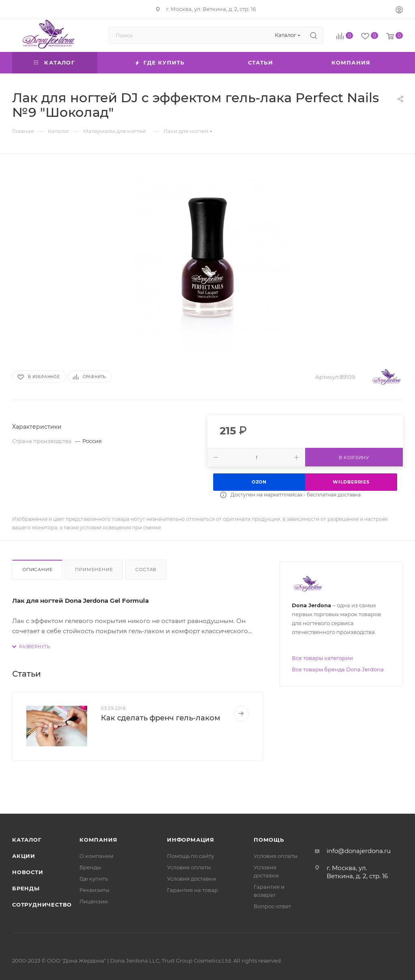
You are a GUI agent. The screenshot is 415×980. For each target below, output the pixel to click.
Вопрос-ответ (272, 906)
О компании (96, 856)
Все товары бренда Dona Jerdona (338, 669)
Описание (37, 570)
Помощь (269, 840)
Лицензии (94, 901)
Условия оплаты (189, 867)
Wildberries (351, 482)
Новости (28, 872)
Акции (24, 856)
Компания (98, 840)
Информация (191, 840)
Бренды (26, 888)
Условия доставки (191, 879)
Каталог (27, 840)
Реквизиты (94, 890)
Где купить (94, 879)
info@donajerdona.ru (359, 851)
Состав (146, 570)
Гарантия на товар (193, 890)
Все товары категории (322, 658)
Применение (94, 570)
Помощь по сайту (190, 856)
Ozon (259, 482)
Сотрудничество (42, 905)
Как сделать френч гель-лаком (160, 718)
